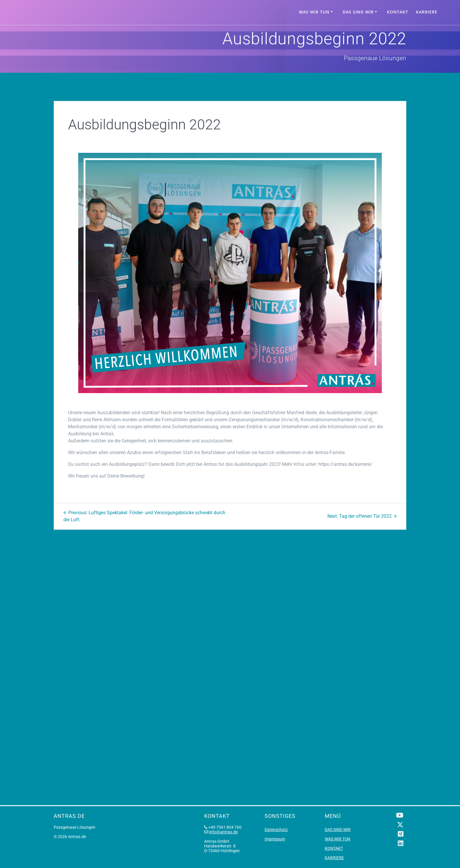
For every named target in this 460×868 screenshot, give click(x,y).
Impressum (275, 839)
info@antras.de (223, 832)
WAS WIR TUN (314, 12)
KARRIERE (427, 12)
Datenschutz (276, 830)
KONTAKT (398, 12)
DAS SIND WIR (358, 12)
